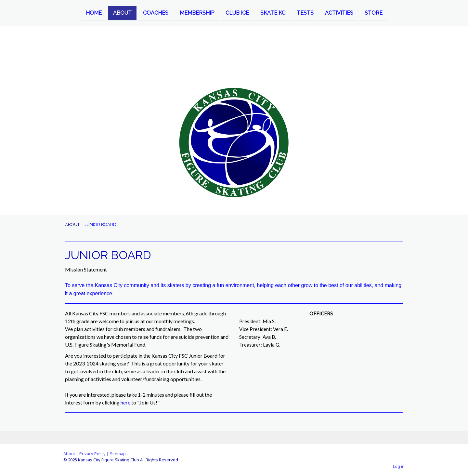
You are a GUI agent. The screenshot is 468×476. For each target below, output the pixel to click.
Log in (399, 466)
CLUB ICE (237, 13)
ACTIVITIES (339, 13)
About (69, 454)
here (125, 402)
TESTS (305, 13)
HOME (94, 13)
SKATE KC (273, 13)
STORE (374, 13)
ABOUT (122, 13)
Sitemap (118, 454)
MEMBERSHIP (197, 13)
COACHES (156, 13)
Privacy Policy (92, 454)
